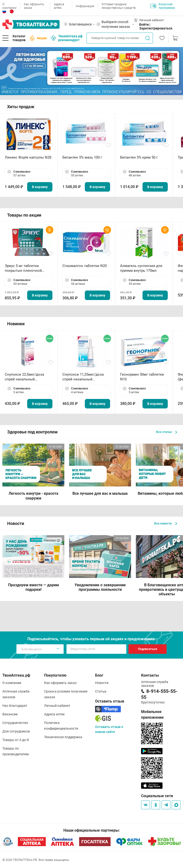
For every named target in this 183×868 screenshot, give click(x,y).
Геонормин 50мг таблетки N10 (142, 377)
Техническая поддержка (63, 737)
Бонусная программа (163, 6)
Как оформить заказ (34, 6)
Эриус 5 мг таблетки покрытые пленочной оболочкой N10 (23, 268)
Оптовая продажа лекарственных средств (119, 6)
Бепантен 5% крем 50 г (139, 157)
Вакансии (10, 714)
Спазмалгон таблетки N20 (85, 266)
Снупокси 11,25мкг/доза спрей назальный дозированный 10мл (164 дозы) (84, 377)
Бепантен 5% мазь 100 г (82, 157)
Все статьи (167, 432)
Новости (102, 683)
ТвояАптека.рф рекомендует (67, 38)
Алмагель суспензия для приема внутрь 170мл (141, 268)
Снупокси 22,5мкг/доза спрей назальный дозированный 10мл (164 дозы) (26, 377)
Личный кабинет (57, 706)
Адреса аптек (59, 6)
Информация (85, 6)
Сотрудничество (15, 723)
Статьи (101, 691)
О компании (9, 6)
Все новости (166, 523)
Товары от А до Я (16, 740)
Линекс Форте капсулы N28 (28, 157)
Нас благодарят (15, 706)
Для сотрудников (16, 731)
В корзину (40, 187)
